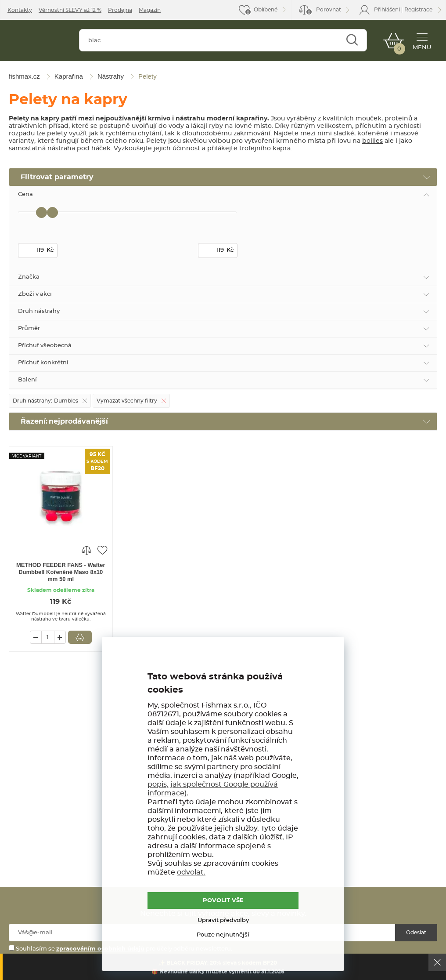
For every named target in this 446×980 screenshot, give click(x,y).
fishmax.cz (39, 42)
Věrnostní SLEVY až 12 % (70, 10)
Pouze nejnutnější (223, 935)
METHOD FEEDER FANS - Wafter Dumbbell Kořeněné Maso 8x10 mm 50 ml (61, 572)
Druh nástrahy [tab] (39, 311)
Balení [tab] (27, 380)
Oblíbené (266, 10)
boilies (372, 141)
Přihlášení (387, 10)
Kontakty (20, 10)
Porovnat (323, 11)
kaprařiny (252, 119)
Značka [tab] (29, 277)
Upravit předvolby (223, 920)
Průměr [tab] (29, 328)
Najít (352, 40)
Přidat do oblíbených (102, 550)
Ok (437, 962)
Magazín (150, 10)
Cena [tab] (25, 194)
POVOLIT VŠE (223, 901)
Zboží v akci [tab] (35, 294)
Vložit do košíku (80, 637)
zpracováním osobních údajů (100, 949)
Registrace (418, 10)
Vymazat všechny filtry (127, 401)
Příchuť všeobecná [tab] (45, 346)
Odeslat (416, 933)
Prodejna (120, 10)
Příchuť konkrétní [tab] (43, 363)
